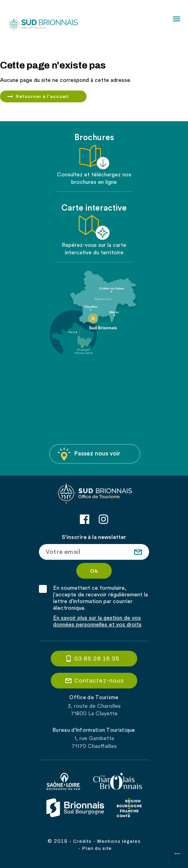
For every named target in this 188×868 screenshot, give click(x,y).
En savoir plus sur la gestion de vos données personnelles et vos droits (97, 621)
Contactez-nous (99, 681)
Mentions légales (119, 841)
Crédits (82, 841)
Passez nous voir (89, 454)
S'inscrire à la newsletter (94, 537)
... (177, 852)
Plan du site (97, 848)
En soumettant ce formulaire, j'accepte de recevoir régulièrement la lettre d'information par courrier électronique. (100, 598)
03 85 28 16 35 (97, 659)
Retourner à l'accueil (42, 96)
